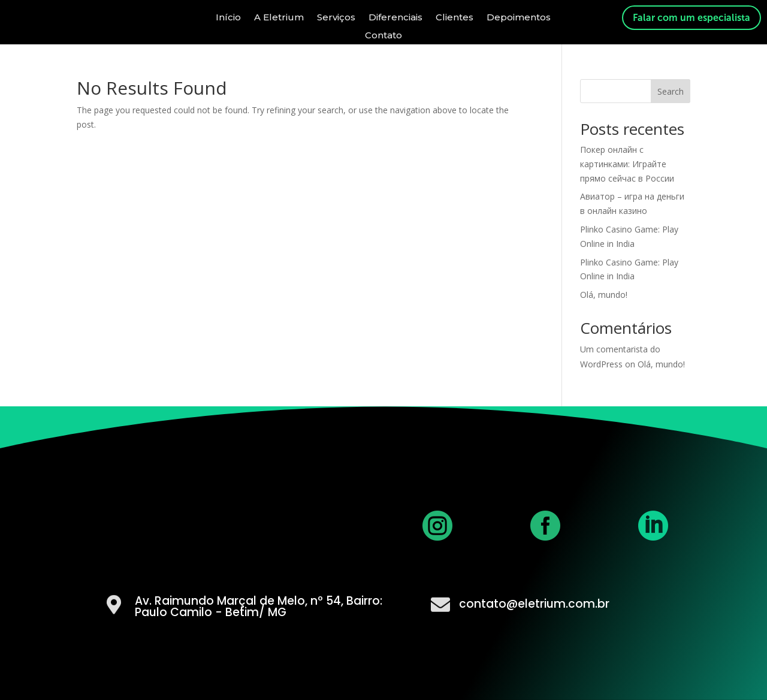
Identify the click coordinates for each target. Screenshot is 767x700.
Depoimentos (519, 16)
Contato (383, 34)
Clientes (455, 16)
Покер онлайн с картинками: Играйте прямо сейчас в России (627, 164)
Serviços (336, 16)
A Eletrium (279, 16)
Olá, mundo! (604, 295)
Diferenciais (395, 16)
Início (228, 16)
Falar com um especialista (691, 18)
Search (671, 91)
